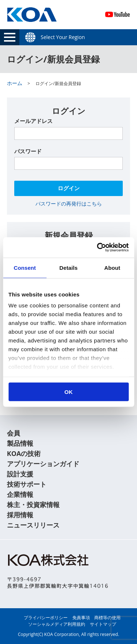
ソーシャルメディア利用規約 (57, 624)
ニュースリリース (33, 525)
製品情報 (20, 443)
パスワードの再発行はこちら (69, 204)
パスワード (28, 151)
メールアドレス (33, 121)
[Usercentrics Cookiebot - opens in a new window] (98, 248)
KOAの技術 (24, 453)
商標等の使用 (107, 618)
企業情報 (20, 494)
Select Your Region (63, 37)
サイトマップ (103, 624)
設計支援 (20, 474)
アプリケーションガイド (43, 464)
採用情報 (20, 515)
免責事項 (81, 618)
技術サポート (27, 484)
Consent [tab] (25, 267)
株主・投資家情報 (33, 505)
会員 (14, 433)
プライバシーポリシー (46, 618)
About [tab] (112, 267)
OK (68, 392)
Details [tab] (69, 267)
